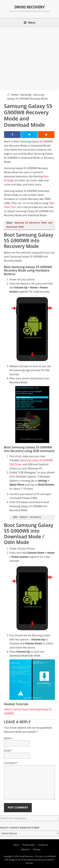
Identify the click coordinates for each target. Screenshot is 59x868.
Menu (32, 23)
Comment (11, 763)
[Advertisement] (29, 58)
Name (8, 738)
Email (8, 751)
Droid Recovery (29, 7)
